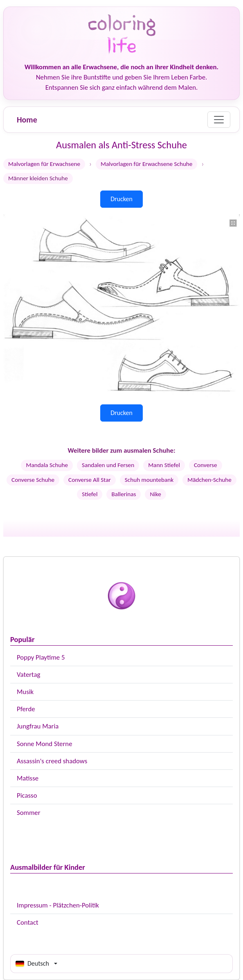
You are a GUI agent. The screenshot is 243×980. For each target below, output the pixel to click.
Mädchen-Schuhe (209, 480)
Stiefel (90, 494)
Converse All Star (90, 480)
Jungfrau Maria (38, 726)
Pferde (26, 709)
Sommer (29, 813)
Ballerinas (124, 494)
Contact (28, 922)
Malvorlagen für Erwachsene (44, 164)
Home (27, 120)
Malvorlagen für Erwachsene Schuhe (146, 164)
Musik (25, 692)
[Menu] (219, 120)
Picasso (27, 795)
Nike (155, 494)
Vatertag (28, 675)
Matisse (28, 778)
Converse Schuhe (33, 480)
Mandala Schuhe (47, 465)
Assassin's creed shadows (52, 761)
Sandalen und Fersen (108, 465)
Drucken (122, 199)
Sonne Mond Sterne (44, 744)
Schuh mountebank (149, 480)
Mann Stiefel (164, 465)
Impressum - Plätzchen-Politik (58, 905)
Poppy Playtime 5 (41, 657)
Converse (206, 465)
